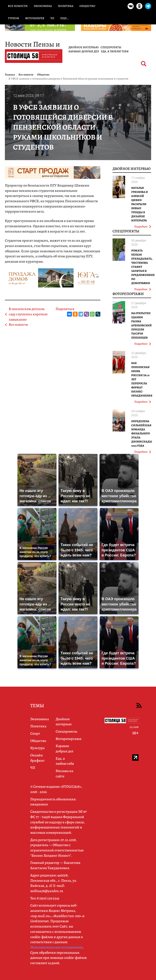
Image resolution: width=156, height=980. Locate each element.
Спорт (35, 733)
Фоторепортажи (128, 294)
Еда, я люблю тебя (115, 51)
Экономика (43, 6)
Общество (87, 6)
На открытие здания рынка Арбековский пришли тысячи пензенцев (141, 325)
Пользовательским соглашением (56, 947)
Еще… (64, 18)
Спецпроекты (111, 47)
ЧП (52, 18)
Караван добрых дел (84, 51)
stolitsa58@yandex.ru (47, 891)
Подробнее (143, 227)
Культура (37, 748)
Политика (66, 6)
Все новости (18, 6)
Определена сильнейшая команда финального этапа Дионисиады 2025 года (142, 433)
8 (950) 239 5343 (48, 898)
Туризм (14, 18)
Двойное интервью (83, 47)
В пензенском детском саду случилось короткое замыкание (28, 314)
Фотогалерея (35, 18)
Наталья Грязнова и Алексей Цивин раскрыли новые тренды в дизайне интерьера (140, 204)
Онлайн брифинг (37, 758)
